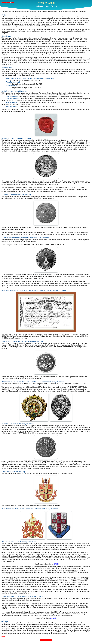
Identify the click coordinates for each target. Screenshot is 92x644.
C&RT (53, 618)
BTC (56, 564)
